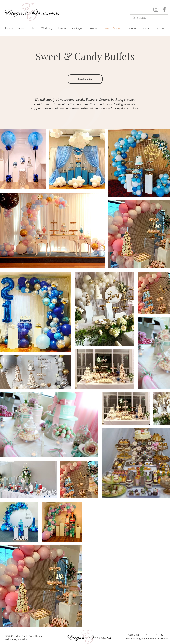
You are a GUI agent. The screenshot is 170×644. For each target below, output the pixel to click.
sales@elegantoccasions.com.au (150, 639)
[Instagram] (156, 9)
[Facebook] (164, 9)
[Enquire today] (85, 79)
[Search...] (149, 18)
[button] (47, 28)
